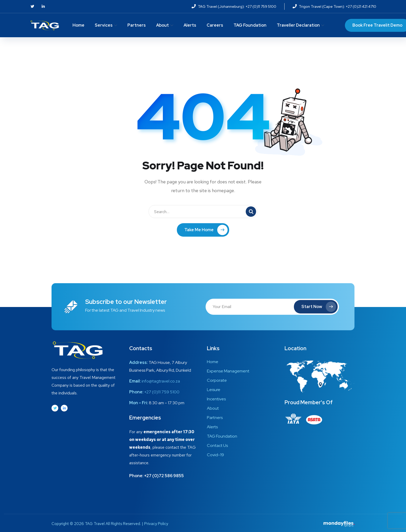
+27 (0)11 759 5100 (162, 392)
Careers (215, 25)
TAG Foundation (250, 25)
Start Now (319, 307)
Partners (137, 25)
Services (104, 25)
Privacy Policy (156, 524)
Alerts (190, 25)
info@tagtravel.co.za (161, 381)
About (162, 25)
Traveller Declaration (298, 25)
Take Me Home (206, 230)
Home (78, 25)
